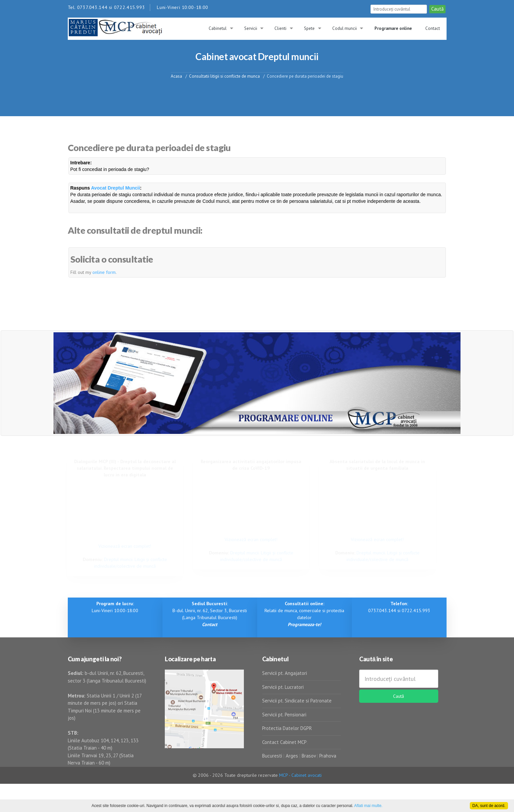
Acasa (176, 76)
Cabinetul (218, 28)
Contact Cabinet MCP (284, 742)
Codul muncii (345, 28)
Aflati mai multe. (368, 806)
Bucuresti (273, 756)
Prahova (328, 756)
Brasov (309, 756)
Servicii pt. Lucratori (283, 687)
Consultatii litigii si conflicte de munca (224, 76)
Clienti (280, 28)
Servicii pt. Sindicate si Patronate (297, 701)
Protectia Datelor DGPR (287, 728)
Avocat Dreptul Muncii (115, 188)
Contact (433, 28)
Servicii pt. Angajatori (285, 673)
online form (104, 272)
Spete (309, 28)
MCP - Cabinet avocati (300, 775)
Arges (292, 756)
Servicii (251, 28)
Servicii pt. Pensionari (284, 715)
